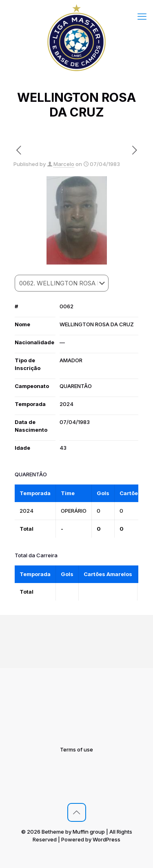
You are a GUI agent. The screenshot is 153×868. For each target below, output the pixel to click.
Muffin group (89, 832)
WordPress (106, 839)
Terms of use (76, 749)
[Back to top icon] (77, 812)
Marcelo (64, 164)
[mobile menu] (142, 16)
